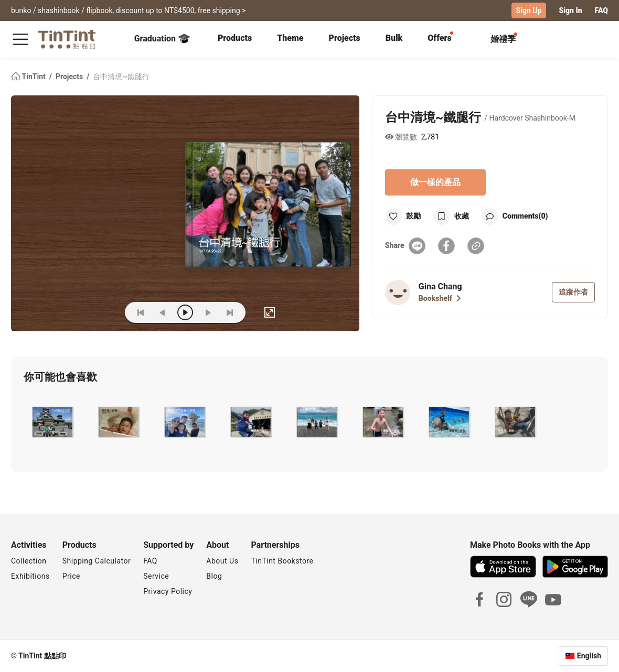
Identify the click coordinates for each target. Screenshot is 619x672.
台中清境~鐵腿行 (121, 77)
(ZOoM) (101, 312)
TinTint (29, 77)
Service (156, 576)
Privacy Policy (168, 591)
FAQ (601, 10)
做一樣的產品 (435, 182)
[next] (208, 312)
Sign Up (529, 10)
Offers (439, 38)
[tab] (235, 39)
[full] (270, 312)
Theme (290, 38)
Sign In (570, 10)
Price (71, 576)
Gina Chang (440, 286)
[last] (230, 312)
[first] (141, 312)
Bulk (394, 38)
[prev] (163, 312)
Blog (214, 576)
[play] (185, 312)
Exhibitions (30, 576)
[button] (52, 422)
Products (235, 38)
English (589, 656)
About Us (222, 561)
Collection (29, 561)
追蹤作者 (573, 292)
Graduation (162, 39)
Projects (345, 38)
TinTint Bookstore (282, 561)
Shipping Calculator (97, 561)
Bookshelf (440, 298)
